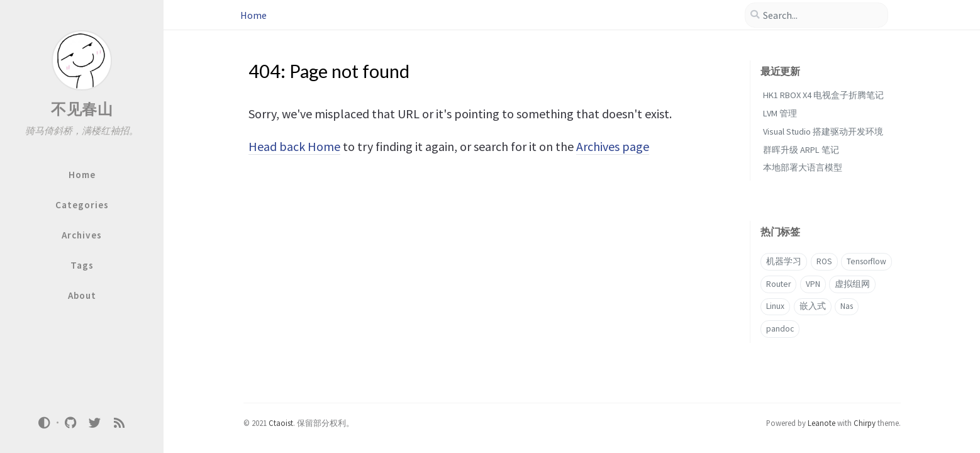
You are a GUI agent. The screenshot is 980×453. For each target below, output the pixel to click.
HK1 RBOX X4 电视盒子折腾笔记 (823, 95)
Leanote (821, 423)
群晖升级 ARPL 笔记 (801, 150)
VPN (813, 284)
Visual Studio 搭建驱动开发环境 (823, 131)
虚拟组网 (852, 284)
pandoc (780, 329)
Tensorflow (866, 261)
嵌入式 (813, 306)
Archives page (613, 146)
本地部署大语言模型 (803, 167)
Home (253, 15)
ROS (824, 261)
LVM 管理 (780, 113)
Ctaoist (281, 423)
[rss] (119, 422)
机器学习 (784, 261)
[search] (816, 15)
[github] (70, 422)
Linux (775, 306)
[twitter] (95, 422)
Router (778, 284)
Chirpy (865, 423)
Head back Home (294, 146)
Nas (847, 306)
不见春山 (82, 109)
